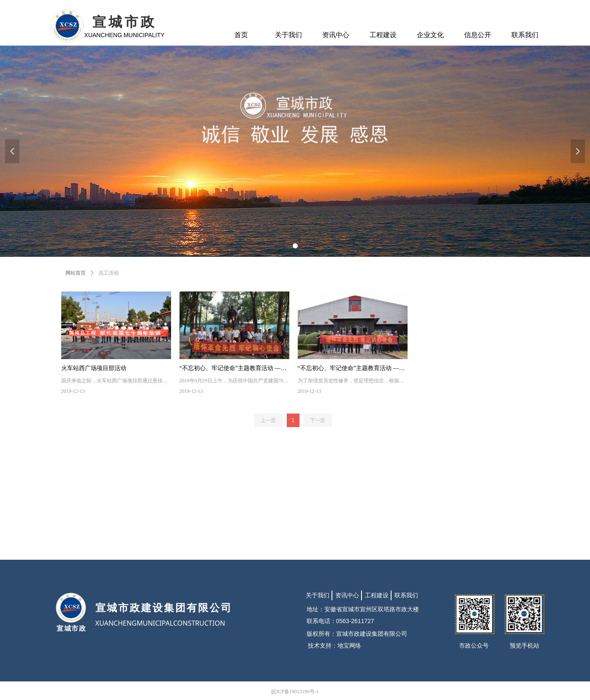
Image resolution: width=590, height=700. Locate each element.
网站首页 (76, 273)
